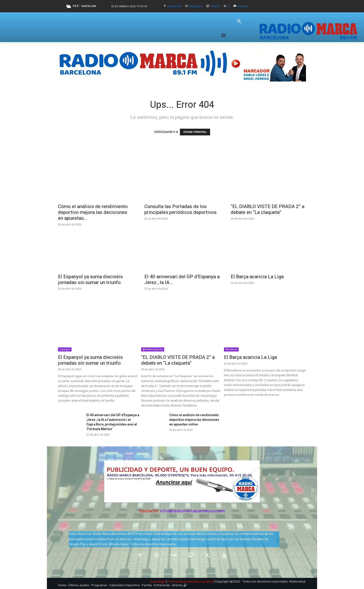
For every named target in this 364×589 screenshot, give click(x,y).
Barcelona (231, 349)
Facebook (174, 6)
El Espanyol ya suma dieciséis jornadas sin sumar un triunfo (90, 280)
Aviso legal (158, 581)
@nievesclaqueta (153, 349)
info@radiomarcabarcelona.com (193, 511)
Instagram (196, 6)
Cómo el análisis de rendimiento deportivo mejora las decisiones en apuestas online (194, 420)
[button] (239, 22)
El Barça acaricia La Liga (257, 277)
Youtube (243, 6)
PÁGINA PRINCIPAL (195, 132)
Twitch (215, 6)
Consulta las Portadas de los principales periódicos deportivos (180, 209)
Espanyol (65, 349)
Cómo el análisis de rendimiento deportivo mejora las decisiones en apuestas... (93, 212)
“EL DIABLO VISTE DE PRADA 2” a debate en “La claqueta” (268, 209)
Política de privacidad (183, 581)
